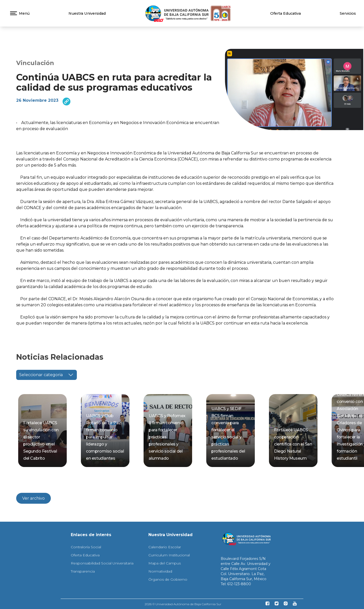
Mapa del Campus (165, 563)
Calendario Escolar (165, 547)
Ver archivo (33, 498)
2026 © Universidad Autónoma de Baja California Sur (183, 604)
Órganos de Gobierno (168, 579)
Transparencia (83, 571)
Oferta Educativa (286, 13)
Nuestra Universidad (87, 13)
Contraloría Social (86, 547)
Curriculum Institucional (169, 555)
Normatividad (160, 571)
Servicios (348, 13)
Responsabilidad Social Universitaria (102, 563)
